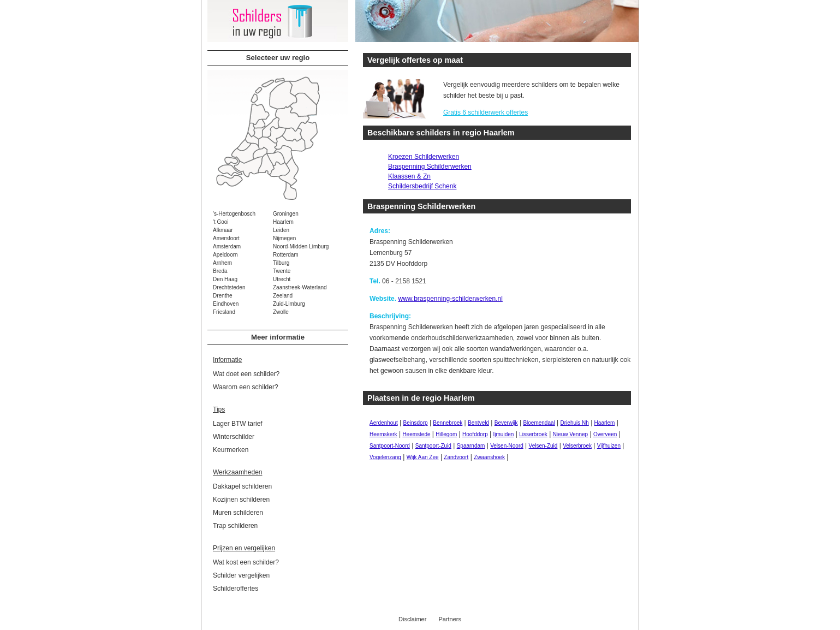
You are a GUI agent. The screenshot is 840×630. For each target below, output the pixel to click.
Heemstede (416, 434)
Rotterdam (286, 255)
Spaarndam (471, 446)
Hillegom (446, 434)
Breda (220, 271)
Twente (282, 271)
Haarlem (283, 222)
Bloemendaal (539, 423)
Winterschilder (234, 437)
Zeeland (283, 296)
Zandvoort (456, 457)
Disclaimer (412, 619)
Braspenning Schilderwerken (430, 167)
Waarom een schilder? (246, 387)
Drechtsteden (229, 287)
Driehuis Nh (575, 423)
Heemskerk (383, 434)
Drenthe (223, 296)
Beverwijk (506, 423)
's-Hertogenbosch (234, 214)
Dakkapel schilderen (242, 486)
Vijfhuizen (609, 446)
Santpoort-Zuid (433, 446)
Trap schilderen (235, 526)
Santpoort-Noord (390, 446)
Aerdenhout (384, 423)
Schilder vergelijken (241, 575)
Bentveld (478, 423)
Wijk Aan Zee (423, 457)
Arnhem (222, 263)
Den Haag (225, 279)
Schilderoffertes (236, 589)
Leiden (281, 230)
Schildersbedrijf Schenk (422, 186)
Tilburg (281, 263)
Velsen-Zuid (543, 446)
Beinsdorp (416, 423)
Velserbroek (577, 446)
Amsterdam (227, 246)
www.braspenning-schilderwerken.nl (450, 299)
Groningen (286, 214)
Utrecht (282, 279)
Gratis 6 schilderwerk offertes (485, 112)
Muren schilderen (238, 513)
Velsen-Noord (507, 446)
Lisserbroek (533, 434)
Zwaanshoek (489, 457)
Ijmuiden (504, 434)
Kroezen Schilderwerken (424, 157)
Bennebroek (448, 423)
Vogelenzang (385, 457)
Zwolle (281, 312)
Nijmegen (284, 238)
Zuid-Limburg (289, 304)
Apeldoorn (225, 255)
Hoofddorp (475, 434)
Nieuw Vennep (571, 434)
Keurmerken (231, 450)
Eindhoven (226, 304)
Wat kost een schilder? (246, 562)
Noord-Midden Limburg (301, 246)
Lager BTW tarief (238, 424)
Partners (450, 619)
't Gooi (221, 222)
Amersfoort (226, 238)
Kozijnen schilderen (241, 500)
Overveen (605, 434)
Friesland (224, 312)
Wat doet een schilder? (246, 374)
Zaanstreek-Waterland (300, 287)
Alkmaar (223, 230)
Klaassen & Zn (409, 176)
